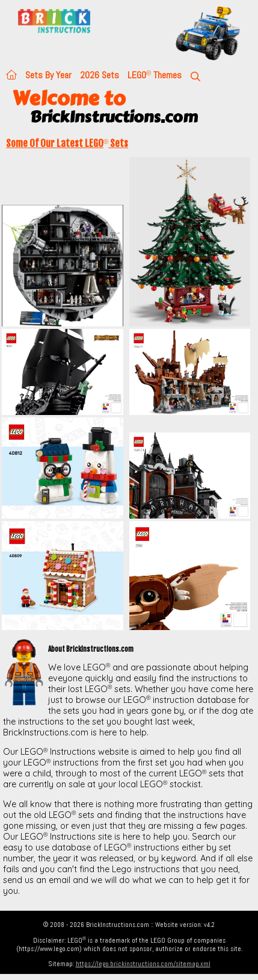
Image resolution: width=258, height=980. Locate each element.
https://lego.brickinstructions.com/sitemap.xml (143, 964)
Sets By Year (48, 75)
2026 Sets (100, 75)
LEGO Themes (155, 75)
